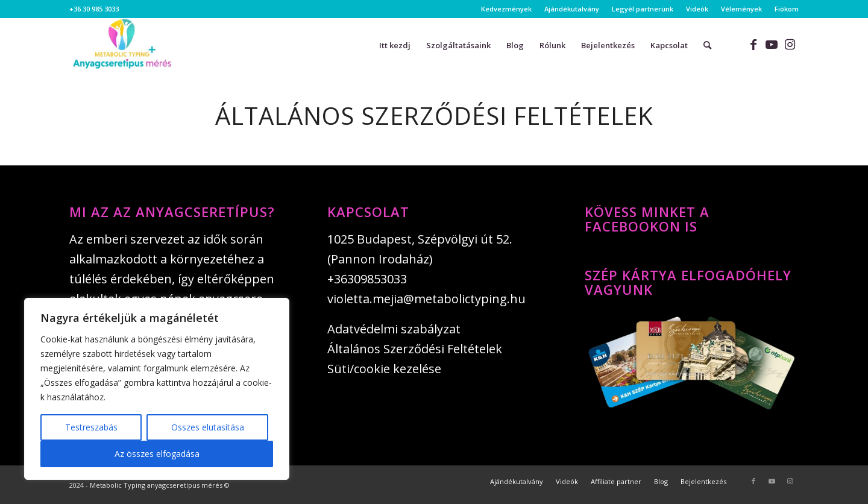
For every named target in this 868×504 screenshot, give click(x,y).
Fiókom (787, 9)
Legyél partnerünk (643, 9)
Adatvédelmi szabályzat (394, 329)
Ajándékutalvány (572, 9)
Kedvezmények (506, 9)
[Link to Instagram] (790, 45)
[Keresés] (707, 45)
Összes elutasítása (208, 427)
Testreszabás (91, 427)
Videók (697, 9)
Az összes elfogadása (157, 454)
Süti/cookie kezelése (384, 369)
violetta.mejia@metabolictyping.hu (426, 299)
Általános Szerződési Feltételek (415, 349)
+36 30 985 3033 (94, 9)
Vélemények (741, 9)
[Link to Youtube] (772, 45)
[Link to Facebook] (753, 45)
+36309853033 (367, 279)
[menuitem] (507, 9)
